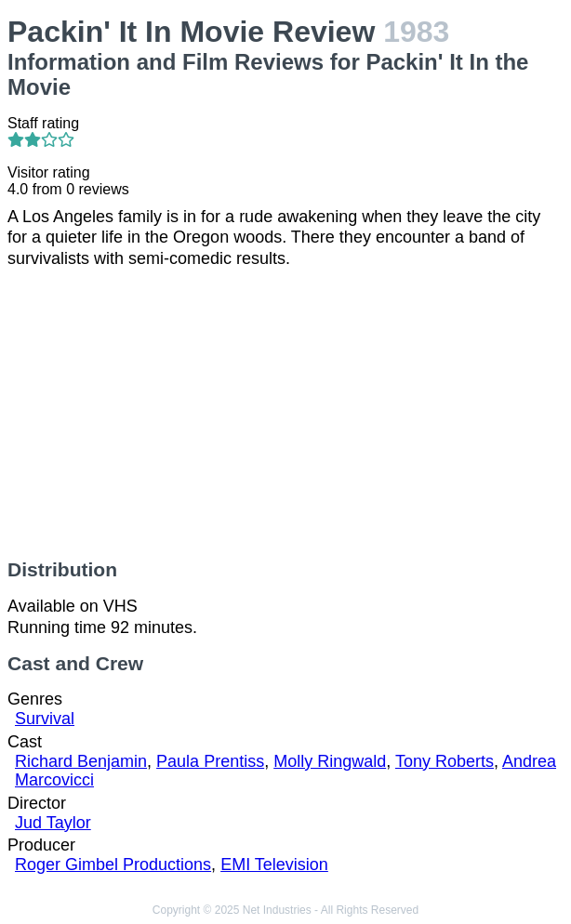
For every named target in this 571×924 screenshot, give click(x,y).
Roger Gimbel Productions (113, 865)
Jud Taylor (53, 823)
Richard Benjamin (81, 761)
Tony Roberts (445, 761)
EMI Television (274, 865)
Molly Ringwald (330, 761)
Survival (45, 719)
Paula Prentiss (210, 761)
